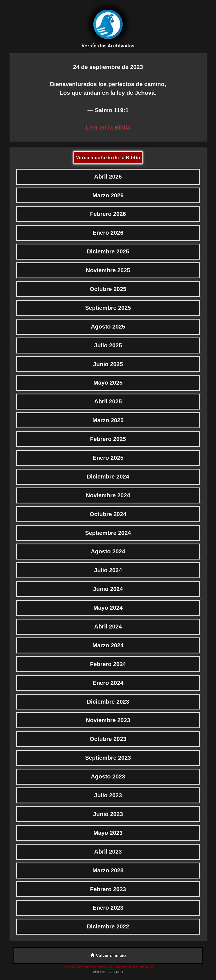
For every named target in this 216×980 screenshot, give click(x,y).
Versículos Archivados (108, 46)
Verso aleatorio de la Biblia (108, 158)
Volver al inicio (108, 955)
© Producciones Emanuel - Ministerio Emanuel (108, 967)
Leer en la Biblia (108, 127)
